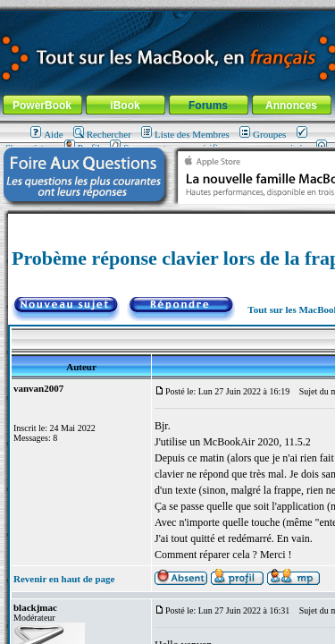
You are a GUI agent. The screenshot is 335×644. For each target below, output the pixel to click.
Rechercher (102, 134)
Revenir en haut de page (64, 579)
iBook (125, 106)
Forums (208, 106)
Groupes (263, 134)
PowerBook (42, 106)
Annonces (291, 106)
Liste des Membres (185, 134)
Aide (46, 134)
